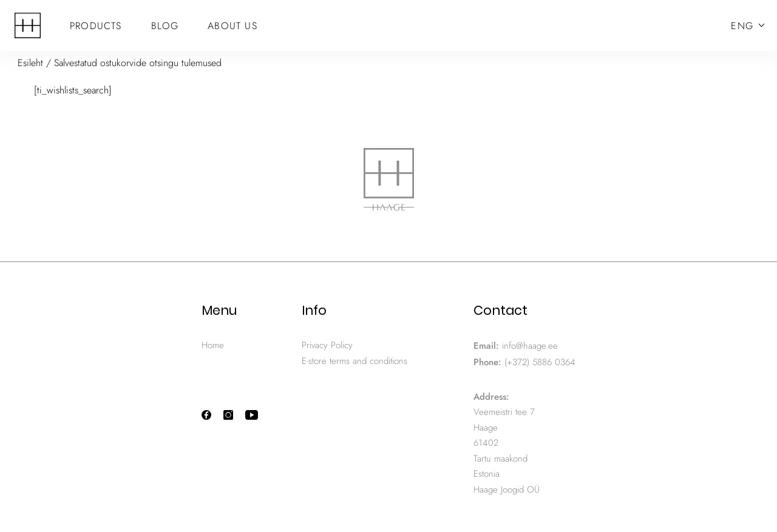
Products (96, 26)
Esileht (30, 63)
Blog (165, 26)
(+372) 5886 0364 (540, 362)
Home (213, 345)
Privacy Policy (327, 345)
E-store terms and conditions (355, 361)
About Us (232, 26)
